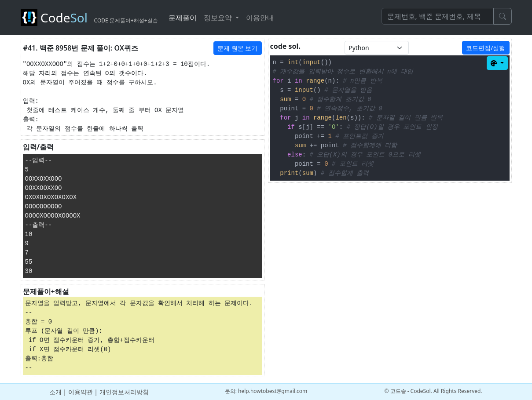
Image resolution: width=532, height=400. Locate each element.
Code (89, 18)
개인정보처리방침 (124, 392)
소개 (55, 392)
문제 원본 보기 (237, 48)
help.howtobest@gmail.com (273, 391)
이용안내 (260, 18)
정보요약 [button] (219, 18)
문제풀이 (183, 18)
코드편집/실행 (486, 48)
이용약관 (81, 392)
